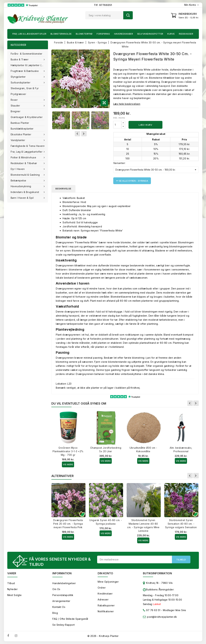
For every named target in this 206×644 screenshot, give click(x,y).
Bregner (16, 111)
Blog (55, 613)
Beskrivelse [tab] (63, 189)
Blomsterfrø (84, 34)
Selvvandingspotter (150, 34)
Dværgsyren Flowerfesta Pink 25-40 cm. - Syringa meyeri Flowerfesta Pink (68, 524)
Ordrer (102, 588)
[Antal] (117, 125)
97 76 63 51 (152, 611)
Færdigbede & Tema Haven (28, 146)
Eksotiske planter (21, 134)
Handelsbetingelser (64, 583)
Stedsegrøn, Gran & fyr (25, 88)
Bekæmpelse (19, 180)
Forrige (190, 403)
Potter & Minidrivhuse (24, 157)
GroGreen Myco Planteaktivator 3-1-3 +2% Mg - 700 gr (68, 451)
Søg (128, 15)
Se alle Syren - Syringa (132, 181)
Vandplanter (18, 140)
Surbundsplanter (21, 82)
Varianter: (119, 163)
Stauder (16, 106)
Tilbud (11, 583)
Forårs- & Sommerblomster (27, 54)
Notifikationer (106, 612)
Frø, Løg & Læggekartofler (29, 34)
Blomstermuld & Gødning (26, 175)
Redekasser (186, 34)
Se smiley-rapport (64, 625)
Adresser (103, 600)
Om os (56, 589)
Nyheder (13, 589)
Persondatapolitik (63, 595)
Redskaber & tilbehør (24, 163)
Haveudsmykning (21, 186)
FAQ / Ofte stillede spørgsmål (70, 619)
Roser (15, 100)
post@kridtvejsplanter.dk (162, 617)
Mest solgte (14, 595)
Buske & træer (20, 59)
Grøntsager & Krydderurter (27, 117)
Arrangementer (61, 601)
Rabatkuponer (106, 606)
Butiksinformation (157, 573)
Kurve (171, 34)
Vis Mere (68, 465)
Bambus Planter (20, 123)
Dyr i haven (18, 169)
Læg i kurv (145, 125)
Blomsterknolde (61, 34)
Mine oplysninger (108, 582)
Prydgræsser (18, 94)
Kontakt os (59, 607)
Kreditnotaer (105, 594)
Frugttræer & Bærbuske (25, 71)
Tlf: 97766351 (103, 5)
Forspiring (103, 34)
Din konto (105, 573)
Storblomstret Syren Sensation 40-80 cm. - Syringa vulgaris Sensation (181, 524)
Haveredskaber (124, 34)
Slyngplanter (19, 77)
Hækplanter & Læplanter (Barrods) (29, 65)
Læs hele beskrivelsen (127, 104)
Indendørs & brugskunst (25, 192)
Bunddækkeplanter (22, 129)
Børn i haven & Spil (23, 198)
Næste (196, 403)
